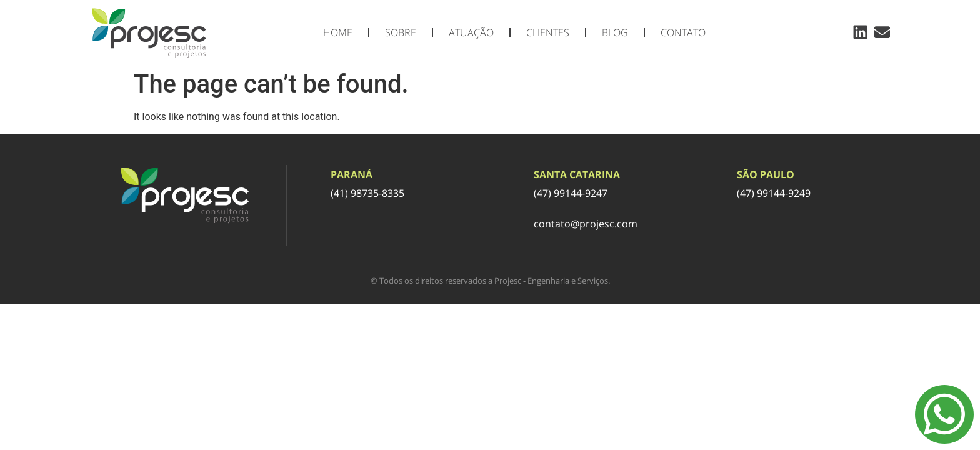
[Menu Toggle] (944, 414)
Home (338, 32)
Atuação (471, 32)
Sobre (401, 32)
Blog (615, 32)
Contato (683, 32)
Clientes (548, 32)
